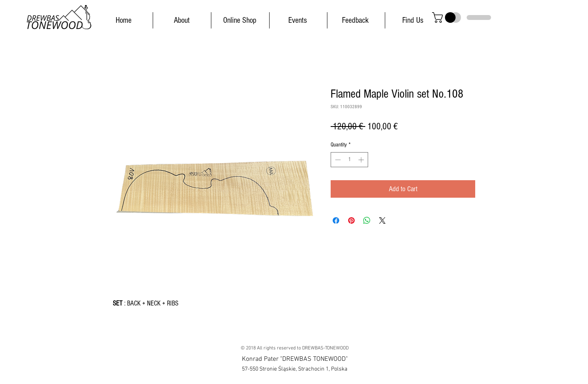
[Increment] (362, 160)
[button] (445, 17)
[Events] (298, 20)
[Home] (123, 20)
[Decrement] (337, 160)
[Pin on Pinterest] (351, 220)
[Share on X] (382, 220)
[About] (182, 20)
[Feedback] (355, 20)
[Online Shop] (240, 20)
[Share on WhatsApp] (367, 220)
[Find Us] (413, 20)
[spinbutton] (349, 160)
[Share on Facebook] (336, 220)
